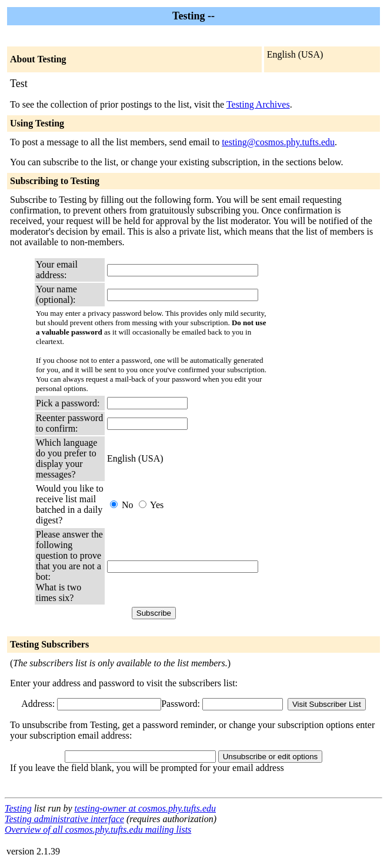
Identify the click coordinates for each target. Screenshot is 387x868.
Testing (18, 808)
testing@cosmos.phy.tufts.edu (278, 142)
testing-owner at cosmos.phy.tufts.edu (145, 808)
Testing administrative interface (64, 819)
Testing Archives (258, 104)
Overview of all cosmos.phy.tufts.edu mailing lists (98, 829)
